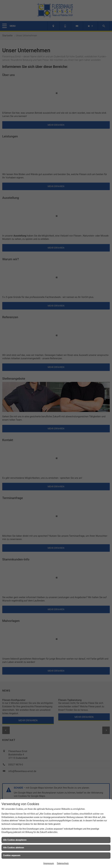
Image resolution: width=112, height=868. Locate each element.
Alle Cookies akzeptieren (15, 840)
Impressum (49, 863)
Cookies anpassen (12, 855)
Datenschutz (63, 863)
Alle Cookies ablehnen (14, 848)
